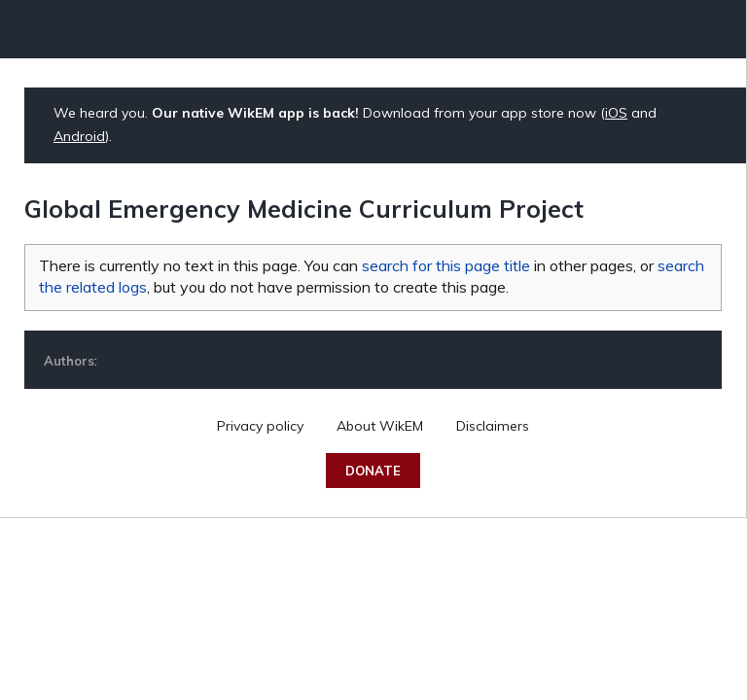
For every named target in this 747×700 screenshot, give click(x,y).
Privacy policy (260, 426)
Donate (373, 471)
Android (79, 136)
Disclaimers (493, 426)
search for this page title (446, 265)
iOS (616, 113)
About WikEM (380, 426)
